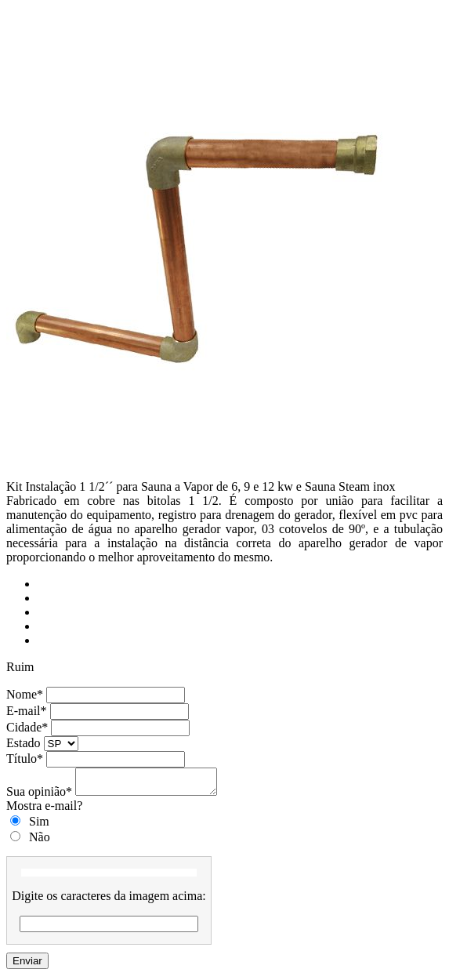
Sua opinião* (39, 796)
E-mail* (27, 711)
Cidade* (27, 727)
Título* (25, 759)
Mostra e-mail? (44, 810)
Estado (24, 743)
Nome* (25, 694)
